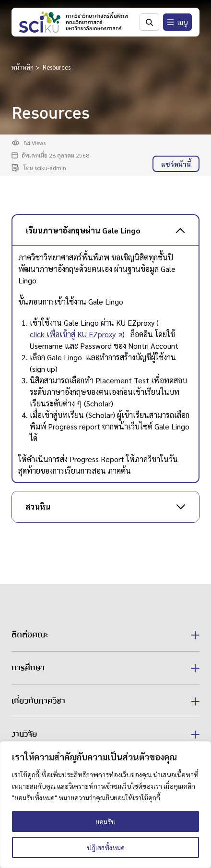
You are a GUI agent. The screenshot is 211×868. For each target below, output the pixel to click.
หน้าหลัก (23, 67)
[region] (105, 805)
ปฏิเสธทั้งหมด (106, 847)
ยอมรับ (105, 821)
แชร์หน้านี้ (176, 164)
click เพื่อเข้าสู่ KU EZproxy (73, 334)
